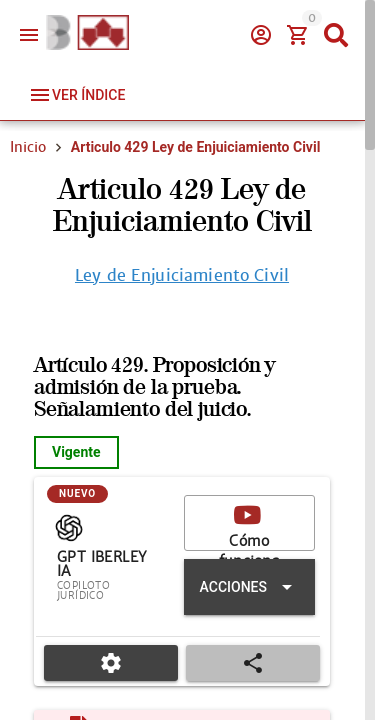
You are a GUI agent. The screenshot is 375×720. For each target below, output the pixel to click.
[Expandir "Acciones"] (249, 587)
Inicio (28, 147)
